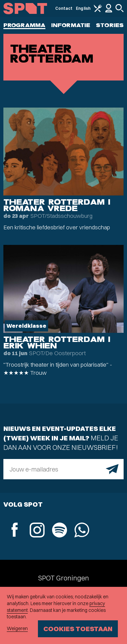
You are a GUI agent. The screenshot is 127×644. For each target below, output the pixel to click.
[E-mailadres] (63, 469)
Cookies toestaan (78, 629)
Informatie (71, 25)
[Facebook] (15, 531)
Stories (110, 25)
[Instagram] (37, 531)
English (83, 8)
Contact (64, 8)
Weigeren (17, 628)
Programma (24, 25)
